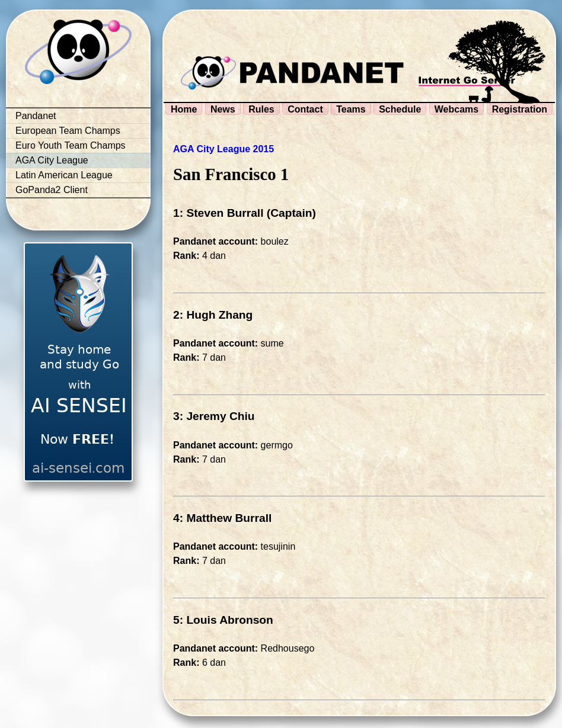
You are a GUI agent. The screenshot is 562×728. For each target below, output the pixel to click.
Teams (351, 109)
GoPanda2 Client (52, 190)
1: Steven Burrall (218, 213)
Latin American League (64, 175)
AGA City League (52, 160)
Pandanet (36, 116)
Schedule (400, 109)
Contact (305, 109)
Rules (261, 109)
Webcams (456, 109)
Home (184, 109)
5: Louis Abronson (223, 620)
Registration (520, 109)
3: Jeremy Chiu (214, 416)
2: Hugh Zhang (213, 315)
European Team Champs (68, 131)
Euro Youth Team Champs (71, 145)
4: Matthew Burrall (222, 518)
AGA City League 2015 (223, 149)
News (223, 109)
